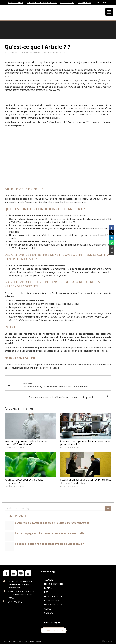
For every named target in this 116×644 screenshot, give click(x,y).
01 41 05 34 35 (16, 602)
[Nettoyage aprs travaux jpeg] (9, 536)
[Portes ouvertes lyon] (9, 526)
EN (105, 3)
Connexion (108, 641)
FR (98, 3)
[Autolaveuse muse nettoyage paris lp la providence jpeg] (9, 547)
